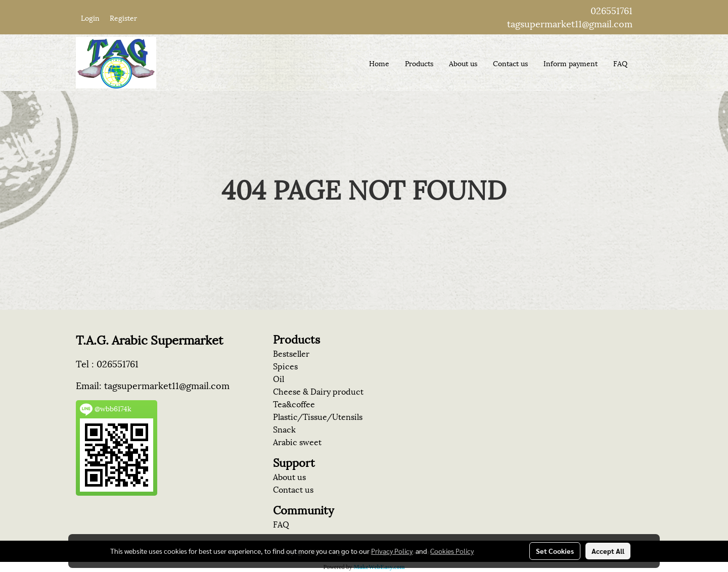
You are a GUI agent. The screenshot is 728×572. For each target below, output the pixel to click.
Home (379, 63)
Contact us (510, 63)
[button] (644, 63)
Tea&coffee (294, 403)
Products (419, 63)
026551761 (611, 10)
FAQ (620, 63)
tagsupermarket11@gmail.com (570, 23)
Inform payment (571, 63)
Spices (285, 366)
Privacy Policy (392, 551)
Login (90, 17)
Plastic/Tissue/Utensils (318, 416)
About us (463, 63)
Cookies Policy (452, 551)
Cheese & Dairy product (318, 391)
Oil (279, 378)
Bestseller (291, 353)
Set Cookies (555, 551)
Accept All (608, 551)
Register (123, 17)
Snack (284, 429)
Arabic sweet (297, 441)
